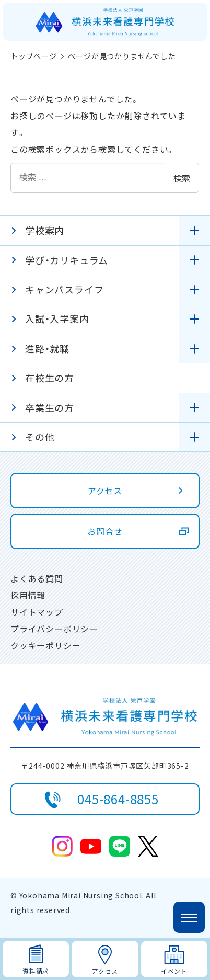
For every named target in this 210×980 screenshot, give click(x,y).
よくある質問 (37, 578)
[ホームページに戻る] (105, 22)
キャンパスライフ (64, 289)
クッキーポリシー (45, 645)
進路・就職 (47, 348)
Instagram (62, 846)
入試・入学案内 (57, 318)
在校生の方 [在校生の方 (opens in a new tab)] (50, 378)
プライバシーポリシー (54, 629)
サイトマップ (37, 612)
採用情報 (28, 595)
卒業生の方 (50, 407)
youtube (91, 846)
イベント (174, 971)
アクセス (105, 971)
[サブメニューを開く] (194, 230)
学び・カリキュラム (67, 260)
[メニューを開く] (189, 917)
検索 (182, 178)
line (120, 846)
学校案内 (45, 230)
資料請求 (36, 971)
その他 (40, 437)
